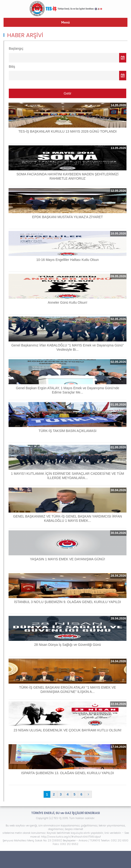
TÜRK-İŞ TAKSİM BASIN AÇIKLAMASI (68, 431)
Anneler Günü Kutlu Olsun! (68, 302)
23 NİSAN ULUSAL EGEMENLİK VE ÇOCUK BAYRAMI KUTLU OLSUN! (67, 730)
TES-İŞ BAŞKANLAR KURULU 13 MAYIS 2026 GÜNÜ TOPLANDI (68, 131)
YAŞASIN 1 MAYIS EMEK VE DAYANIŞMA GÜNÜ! (67, 559)
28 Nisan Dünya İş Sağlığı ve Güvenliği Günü (68, 645)
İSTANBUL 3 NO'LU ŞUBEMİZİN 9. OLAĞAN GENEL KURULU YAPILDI (68, 602)
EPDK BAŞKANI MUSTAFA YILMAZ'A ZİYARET (67, 217)
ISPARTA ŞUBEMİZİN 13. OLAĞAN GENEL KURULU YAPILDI (68, 773)
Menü (65, 22)
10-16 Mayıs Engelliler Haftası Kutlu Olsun (68, 260)
